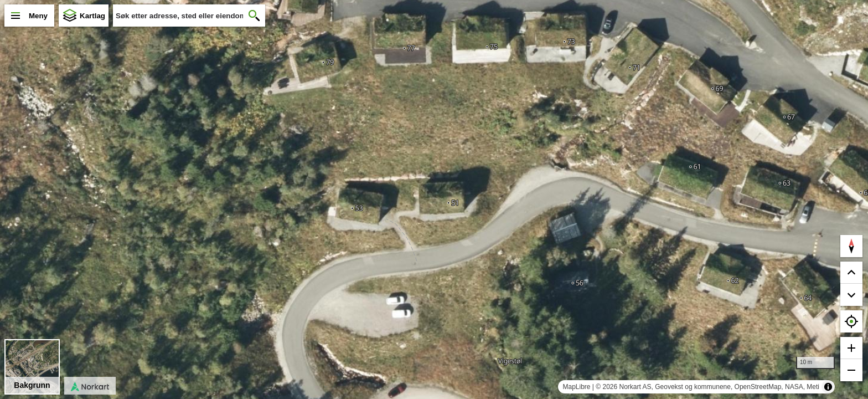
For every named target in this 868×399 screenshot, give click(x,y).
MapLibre (576, 387)
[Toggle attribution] (828, 387)
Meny (38, 16)
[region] (434, 199)
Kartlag (92, 16)
